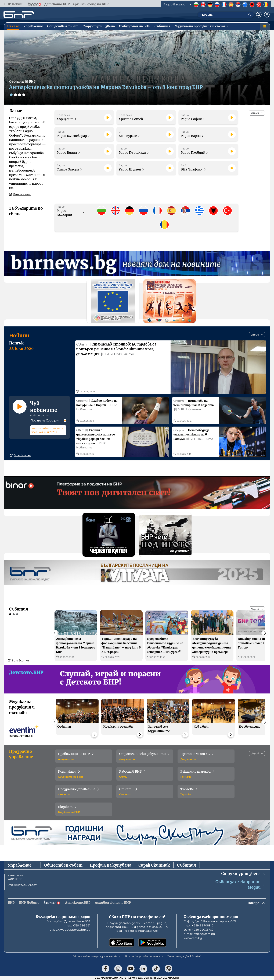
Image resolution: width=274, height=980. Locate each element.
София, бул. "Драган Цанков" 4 (68, 921)
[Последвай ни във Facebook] (106, 969)
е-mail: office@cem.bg (199, 934)
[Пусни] (108, 118)
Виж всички (20, 455)
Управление (20, 865)
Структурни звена (243, 874)
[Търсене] (250, 15)
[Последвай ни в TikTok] (156, 969)
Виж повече (20, 194)
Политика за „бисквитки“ (184, 956)
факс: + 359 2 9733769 (199, 930)
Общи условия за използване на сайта (97, 956)
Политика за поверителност (144, 956)
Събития (187, 865)
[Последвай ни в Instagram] (118, 969)
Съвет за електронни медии (240, 885)
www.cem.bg (193, 938)
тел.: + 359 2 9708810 (199, 925)
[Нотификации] (259, 15)
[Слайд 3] (20, 95)
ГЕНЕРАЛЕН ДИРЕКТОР (16, 877)
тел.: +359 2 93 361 (77, 925)
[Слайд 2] (15, 95)
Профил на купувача (110, 865)
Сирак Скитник (154, 865)
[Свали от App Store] (122, 943)
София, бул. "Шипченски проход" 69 (210, 921)
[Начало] (19, 15)
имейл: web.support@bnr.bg (70, 930)
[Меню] (265, 26)
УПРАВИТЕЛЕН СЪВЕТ (22, 885)
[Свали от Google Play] (152, 943)
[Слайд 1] (11, 95)
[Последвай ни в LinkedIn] (143, 969)
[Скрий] (257, 113)
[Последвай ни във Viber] (168, 969)
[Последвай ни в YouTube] (131, 969)
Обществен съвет (63, 865)
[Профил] (267, 15)
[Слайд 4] (24, 95)
